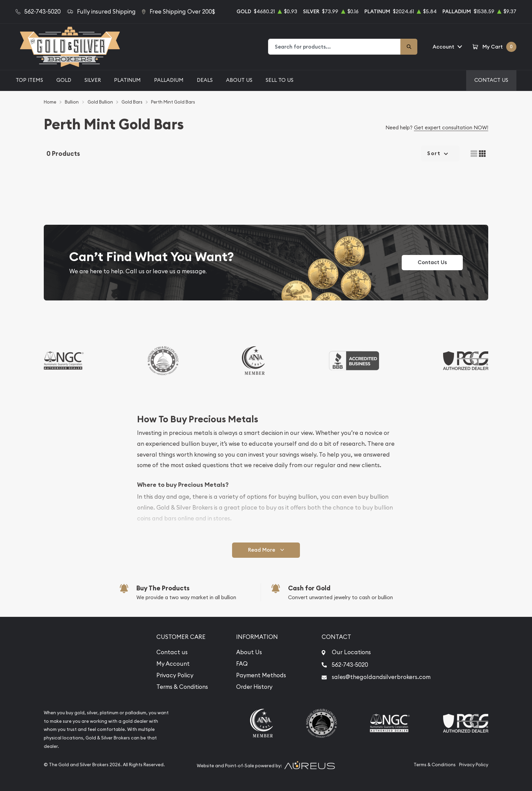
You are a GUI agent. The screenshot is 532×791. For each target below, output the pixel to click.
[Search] (409, 47)
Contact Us (491, 80)
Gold (64, 80)
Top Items (29, 80)
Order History (254, 687)
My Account (173, 664)
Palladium (169, 80)
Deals (205, 80)
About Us (239, 80)
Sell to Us (280, 80)
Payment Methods (261, 675)
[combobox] (335, 47)
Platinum (127, 80)
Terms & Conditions (182, 687)
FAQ (242, 664)
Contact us (172, 652)
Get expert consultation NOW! (451, 127)
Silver (93, 80)
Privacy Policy (175, 675)
